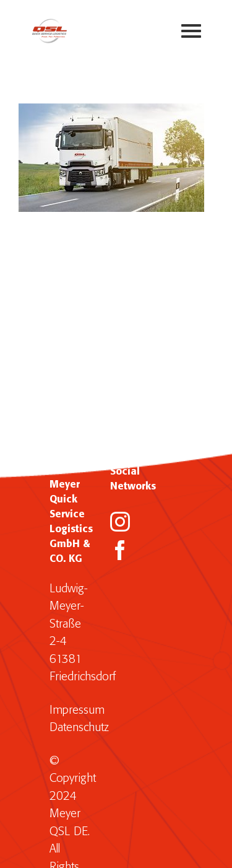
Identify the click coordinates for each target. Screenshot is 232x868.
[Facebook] (120, 550)
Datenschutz (79, 728)
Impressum (77, 710)
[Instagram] (120, 522)
